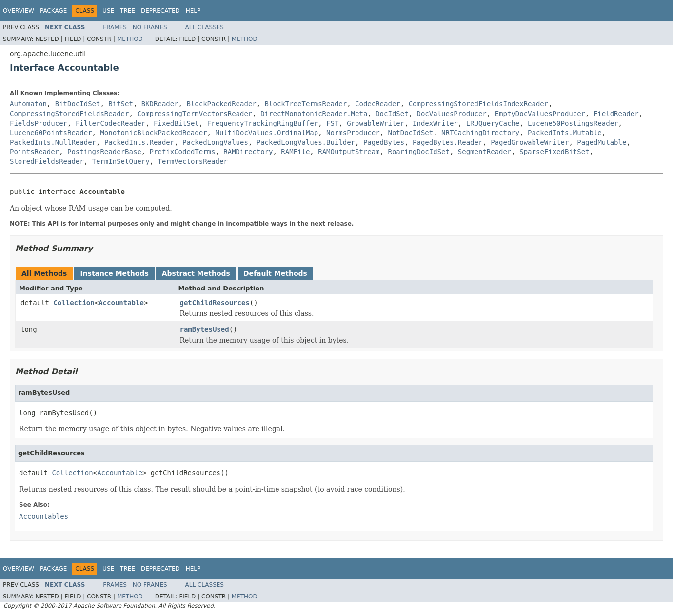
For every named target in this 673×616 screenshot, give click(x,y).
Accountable (121, 303)
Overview (19, 11)
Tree (128, 11)
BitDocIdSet (78, 104)
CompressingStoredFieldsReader (69, 114)
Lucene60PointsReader (51, 133)
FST (332, 123)
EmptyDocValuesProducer (540, 114)
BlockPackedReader (221, 104)
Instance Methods (114, 273)
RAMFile (295, 152)
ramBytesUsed (205, 329)
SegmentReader (485, 152)
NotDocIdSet (410, 133)
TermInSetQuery (121, 161)
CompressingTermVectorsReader (195, 114)
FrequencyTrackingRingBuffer (263, 123)
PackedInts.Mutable (565, 133)
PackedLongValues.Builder (306, 142)
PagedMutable (602, 142)
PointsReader (34, 152)
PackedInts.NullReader (53, 142)
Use (108, 11)
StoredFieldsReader (47, 161)
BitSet (121, 104)
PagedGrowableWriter (530, 142)
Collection (74, 303)
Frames (115, 27)
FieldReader (616, 114)
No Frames (150, 27)
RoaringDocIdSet (419, 152)
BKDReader (160, 104)
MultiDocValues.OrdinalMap (267, 133)
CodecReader (378, 104)
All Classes (205, 27)
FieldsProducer (39, 123)
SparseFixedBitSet (554, 152)
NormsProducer (353, 133)
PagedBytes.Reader (447, 142)
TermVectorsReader (192, 161)
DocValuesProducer (451, 114)
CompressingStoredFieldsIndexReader (479, 104)
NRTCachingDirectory (480, 133)
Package (53, 11)
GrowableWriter (376, 123)
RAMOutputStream (349, 152)
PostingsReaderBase (104, 152)
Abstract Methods (196, 273)
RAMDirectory (248, 152)
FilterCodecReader (110, 123)
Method (130, 39)
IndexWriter (435, 123)
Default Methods (275, 273)
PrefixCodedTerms (183, 152)
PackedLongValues (215, 142)
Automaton (28, 104)
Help (193, 11)
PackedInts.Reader (139, 142)
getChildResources (215, 303)
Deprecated (160, 11)
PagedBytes (384, 142)
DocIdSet (392, 114)
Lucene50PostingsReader (573, 123)
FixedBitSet (176, 123)
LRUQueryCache (493, 123)
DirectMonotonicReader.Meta (314, 114)
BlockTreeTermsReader (306, 104)
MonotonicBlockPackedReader (153, 133)
